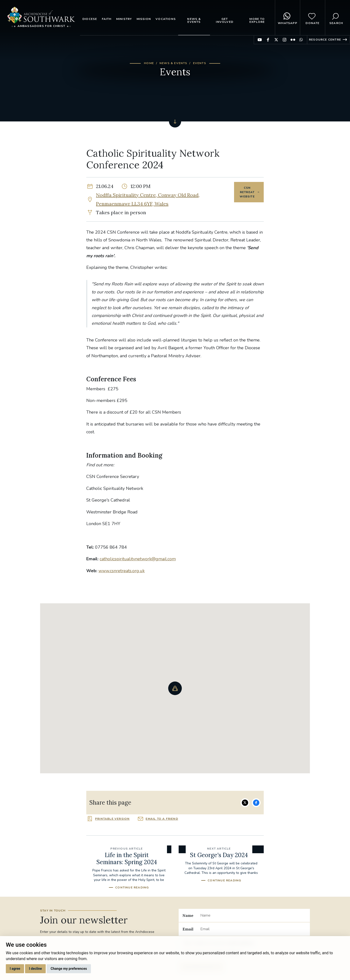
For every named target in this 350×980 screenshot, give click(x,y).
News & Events (194, 20)
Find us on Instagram (284, 40)
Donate (312, 18)
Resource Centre (325, 40)
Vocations (166, 19)
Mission (144, 19)
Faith (107, 19)
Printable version (112, 819)
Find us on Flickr (293, 40)
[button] (175, 688)
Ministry (124, 19)
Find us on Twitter (276, 40)
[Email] (253, 929)
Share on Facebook (256, 803)
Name (188, 915)
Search (336, 18)
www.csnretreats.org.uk (122, 571)
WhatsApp (288, 18)
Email (188, 929)
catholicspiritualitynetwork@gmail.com (138, 559)
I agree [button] (15, 969)
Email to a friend (162, 819)
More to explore (257, 20)
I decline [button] (35, 969)
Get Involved (225, 20)
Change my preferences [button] (69, 969)
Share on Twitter (245, 803)
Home (149, 63)
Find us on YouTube (260, 40)
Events (200, 63)
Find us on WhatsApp (301, 40)
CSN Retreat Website (247, 192)
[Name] (253, 915)
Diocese (90, 19)
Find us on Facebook (268, 40)
